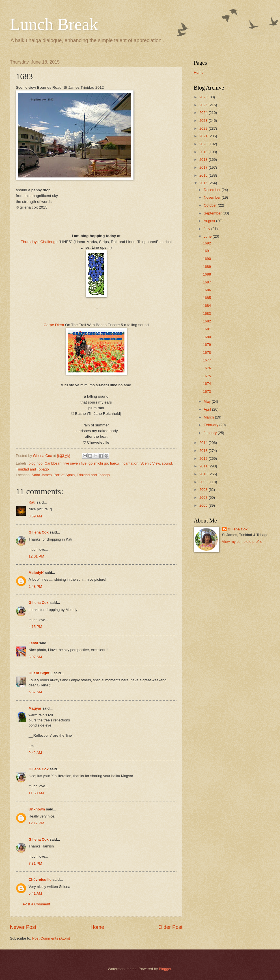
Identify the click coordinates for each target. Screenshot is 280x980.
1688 (207, 274)
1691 (207, 251)
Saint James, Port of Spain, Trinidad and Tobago (71, 475)
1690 (207, 259)
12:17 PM (36, 823)
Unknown (37, 809)
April (208, 409)
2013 (204, 451)
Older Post (170, 927)
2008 (204, 490)
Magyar (35, 708)
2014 (204, 443)
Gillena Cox (39, 532)
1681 (207, 329)
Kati (32, 502)
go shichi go (98, 463)
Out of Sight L (41, 673)
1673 (207, 392)
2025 (204, 105)
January (211, 433)
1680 (207, 337)
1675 (207, 376)
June (208, 236)
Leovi (33, 643)
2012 (204, 458)
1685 (207, 298)
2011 (204, 466)
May (208, 401)
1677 (207, 360)
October (211, 205)
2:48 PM (35, 587)
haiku (114, 463)
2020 (204, 144)
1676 (207, 368)
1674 (207, 384)
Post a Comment (36, 904)
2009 (204, 482)
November (213, 197)
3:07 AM (35, 657)
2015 (204, 183)
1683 (207, 314)
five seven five (75, 463)
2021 (204, 136)
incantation (130, 463)
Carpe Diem (54, 325)
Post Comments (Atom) (51, 938)
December (213, 190)
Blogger (165, 969)
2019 (204, 152)
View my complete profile (242, 542)
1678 (207, 353)
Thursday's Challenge (39, 242)
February (211, 425)
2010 (204, 474)
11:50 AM (36, 793)
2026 (204, 97)
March (209, 417)
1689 (207, 267)
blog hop (35, 463)
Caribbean (53, 463)
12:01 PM (36, 556)
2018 (204, 160)
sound (167, 463)
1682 (207, 321)
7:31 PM (35, 863)
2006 (204, 505)
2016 (204, 175)
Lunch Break (54, 24)
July (207, 229)
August (210, 221)
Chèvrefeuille (40, 880)
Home (97, 927)
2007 (204, 497)
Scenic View (150, 463)
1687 (207, 282)
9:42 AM (35, 753)
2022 (204, 128)
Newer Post (23, 927)
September (213, 213)
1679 (207, 345)
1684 (207, 306)
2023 (204, 121)
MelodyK (36, 573)
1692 (207, 243)
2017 (204, 167)
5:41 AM (35, 893)
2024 (204, 113)
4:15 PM (35, 627)
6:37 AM (35, 692)
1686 (207, 290)
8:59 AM (35, 516)
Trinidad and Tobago (32, 469)
